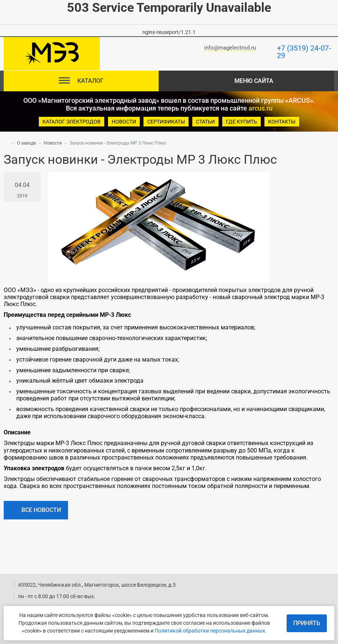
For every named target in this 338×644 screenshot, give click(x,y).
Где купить (241, 122)
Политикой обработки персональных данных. (211, 631)
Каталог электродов (72, 122)
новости (124, 122)
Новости (53, 143)
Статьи (205, 122)
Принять (307, 623)
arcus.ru (261, 108)
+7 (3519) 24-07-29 (304, 52)
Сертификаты (166, 122)
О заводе (26, 143)
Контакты (282, 122)
